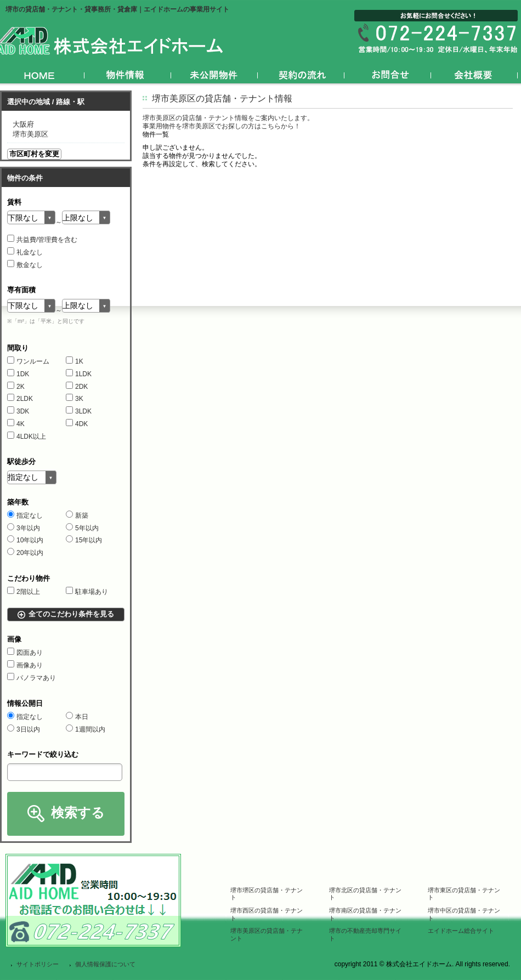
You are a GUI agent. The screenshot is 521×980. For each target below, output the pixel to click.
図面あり (25, 653)
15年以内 (84, 540)
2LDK (20, 399)
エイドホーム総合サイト (461, 931)
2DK (77, 387)
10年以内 (25, 540)
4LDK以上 (27, 437)
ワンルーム (28, 361)
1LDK (79, 374)
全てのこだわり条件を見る (71, 614)
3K (75, 399)
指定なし (25, 516)
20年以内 (25, 553)
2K (16, 387)
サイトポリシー (38, 964)
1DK (18, 374)
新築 (77, 516)
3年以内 (24, 528)
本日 (77, 717)
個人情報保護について (105, 964)
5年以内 (82, 528)
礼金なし (25, 252)
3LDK (79, 411)
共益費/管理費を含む (42, 240)
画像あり (25, 665)
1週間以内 (86, 729)
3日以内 (24, 729)
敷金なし (25, 265)
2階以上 (24, 592)
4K (16, 424)
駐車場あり (87, 592)
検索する (78, 812)
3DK (18, 411)
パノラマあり (32, 678)
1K (75, 361)
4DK (77, 424)
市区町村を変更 (34, 154)
